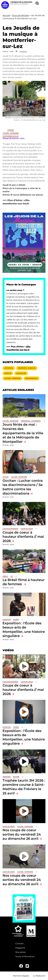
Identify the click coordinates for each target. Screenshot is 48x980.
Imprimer (23, 52)
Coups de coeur (27, 529)
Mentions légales (21, 976)
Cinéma (5, 576)
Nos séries (21, 952)
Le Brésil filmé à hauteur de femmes (24, 582)
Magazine (20, 948)
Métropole (9, 368)
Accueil (6, 15)
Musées (16, 619)
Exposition (7, 619)
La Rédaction (39, 976)
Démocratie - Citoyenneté (31, 421)
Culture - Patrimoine (11, 133)
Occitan (6, 477)
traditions (7, 777)
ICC (12, 576)
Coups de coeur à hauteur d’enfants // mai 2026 (23, 537)
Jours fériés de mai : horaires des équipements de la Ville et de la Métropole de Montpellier (23, 433)
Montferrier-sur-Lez (11, 136)
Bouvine (16, 777)
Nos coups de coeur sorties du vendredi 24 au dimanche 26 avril (22, 834)
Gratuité (8, 373)
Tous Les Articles (20, 15)
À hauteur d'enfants (10, 529)
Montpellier (21, 373)
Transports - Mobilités (27, 368)
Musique (11, 130)
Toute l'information (25, 956)
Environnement (31, 378)
